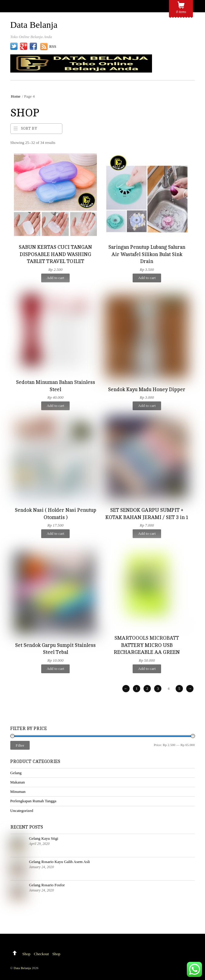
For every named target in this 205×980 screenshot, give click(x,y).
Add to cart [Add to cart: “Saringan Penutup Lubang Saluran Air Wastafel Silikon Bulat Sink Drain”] (147, 278)
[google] (24, 46)
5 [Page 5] (179, 688)
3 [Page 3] (158, 688)
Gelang (16, 773)
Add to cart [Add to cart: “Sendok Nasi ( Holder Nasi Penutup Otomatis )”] (55, 533)
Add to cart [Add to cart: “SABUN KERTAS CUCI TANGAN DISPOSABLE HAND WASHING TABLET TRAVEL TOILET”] (55, 278)
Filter (20, 745)
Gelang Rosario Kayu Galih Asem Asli (60, 862)
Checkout (41, 954)
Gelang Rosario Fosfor (47, 885)
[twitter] (14, 46)
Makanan (18, 782)
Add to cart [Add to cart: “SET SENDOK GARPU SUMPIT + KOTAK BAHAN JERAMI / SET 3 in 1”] (147, 533)
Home (16, 96)
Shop (26, 954)
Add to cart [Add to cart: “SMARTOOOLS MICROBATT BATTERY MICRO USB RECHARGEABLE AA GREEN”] (147, 668)
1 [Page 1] (137, 688)
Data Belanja (22, 968)
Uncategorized (22, 811)
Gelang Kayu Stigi (44, 838)
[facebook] (33, 46)
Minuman (18, 792)
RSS (53, 46)
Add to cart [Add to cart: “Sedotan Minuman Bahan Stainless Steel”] (55, 406)
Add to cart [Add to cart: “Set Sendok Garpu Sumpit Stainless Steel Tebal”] (55, 668)
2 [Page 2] (147, 688)
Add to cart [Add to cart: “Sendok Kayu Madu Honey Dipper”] (147, 406)
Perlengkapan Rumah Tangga (33, 801)
